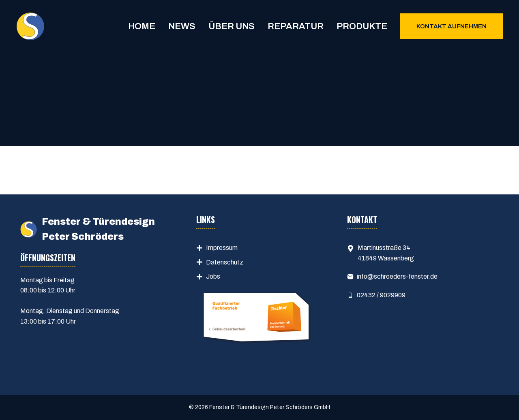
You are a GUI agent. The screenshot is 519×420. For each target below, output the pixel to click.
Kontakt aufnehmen (451, 26)
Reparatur (296, 26)
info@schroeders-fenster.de (397, 276)
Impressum (222, 248)
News (182, 26)
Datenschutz (225, 262)
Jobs (213, 276)
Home (142, 26)
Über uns (232, 26)
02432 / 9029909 (381, 295)
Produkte (362, 26)
